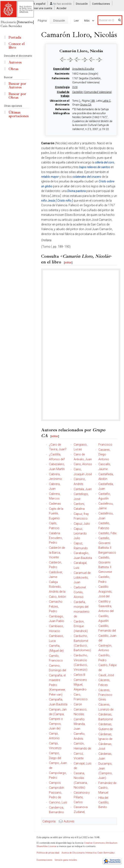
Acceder (61, 8)
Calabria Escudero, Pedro (56, 538)
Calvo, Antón (58, 597)
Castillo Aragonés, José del (105, 591)
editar (68, 262)
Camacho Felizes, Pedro (56, 606)
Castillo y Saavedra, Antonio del (106, 606)
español (41, 4)
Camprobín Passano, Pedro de (57, 792)
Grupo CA (86, 105)
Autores (69, 821)
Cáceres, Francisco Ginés (105, 695)
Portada (15, 37)
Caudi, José (106, 675)
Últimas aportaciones (19, 114)
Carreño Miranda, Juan (80, 724)
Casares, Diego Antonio (104, 454)
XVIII (75, 87)
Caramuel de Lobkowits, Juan (82, 578)
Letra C (107, 101)
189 (93, 101)
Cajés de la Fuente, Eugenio (56, 513)
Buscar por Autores (17, 85)
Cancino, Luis (58, 802)
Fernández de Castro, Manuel (107, 788)
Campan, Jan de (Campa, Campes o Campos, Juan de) (58, 719)
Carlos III (79, 675)
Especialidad (61, 69)
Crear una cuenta (42, 8)
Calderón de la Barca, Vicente (57, 552)
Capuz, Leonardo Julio (80, 534)
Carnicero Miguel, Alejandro (80, 685)
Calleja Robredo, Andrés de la (57, 587)
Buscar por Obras (17, 96)
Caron (78, 704)
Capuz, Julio (82, 524)
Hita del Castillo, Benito (104, 802)
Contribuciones (101, 4)
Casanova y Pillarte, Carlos (82, 797)
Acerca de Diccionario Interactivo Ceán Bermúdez (88, 853)
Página (42, 21)
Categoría (49, 821)
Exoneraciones (44, 860)
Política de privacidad (48, 853)
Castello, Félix (107, 533)
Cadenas (55, 504)
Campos (55, 783)
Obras (13, 69)
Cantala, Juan (83, 489)
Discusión (82, 4)
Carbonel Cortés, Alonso (80, 592)
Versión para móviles (66, 860)
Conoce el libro (17, 46)
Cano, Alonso (83, 464)
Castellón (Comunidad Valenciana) (92, 92)
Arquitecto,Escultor (83, 69)
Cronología (62, 87)
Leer (76, 21)
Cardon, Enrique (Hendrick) (81, 626)
